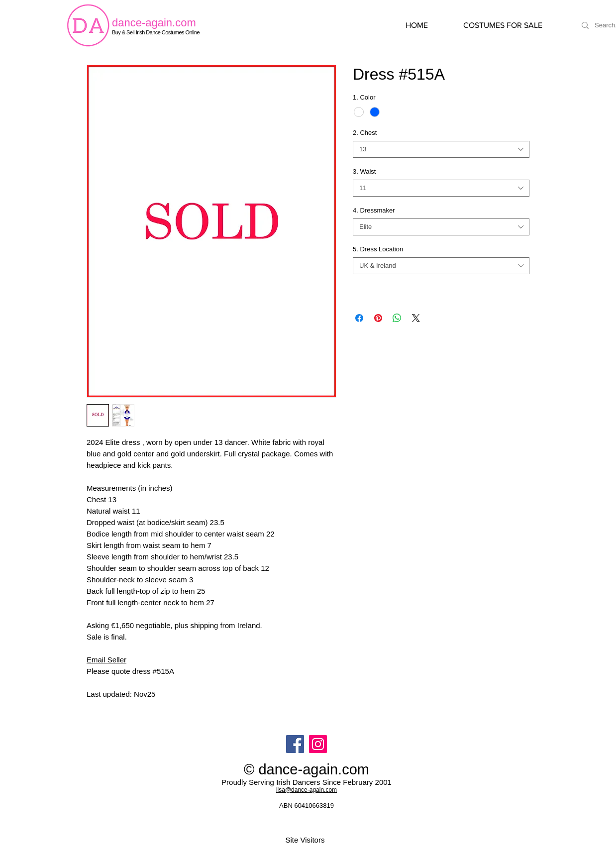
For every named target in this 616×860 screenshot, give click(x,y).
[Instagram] (318, 744)
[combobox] (441, 149)
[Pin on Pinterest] (378, 318)
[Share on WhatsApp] (397, 318)
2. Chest (365, 133)
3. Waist (364, 171)
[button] (513, 25)
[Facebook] (295, 744)
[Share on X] (416, 318)
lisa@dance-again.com (307, 790)
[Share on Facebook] (359, 318)
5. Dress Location (378, 249)
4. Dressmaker (374, 210)
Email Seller (106, 660)
